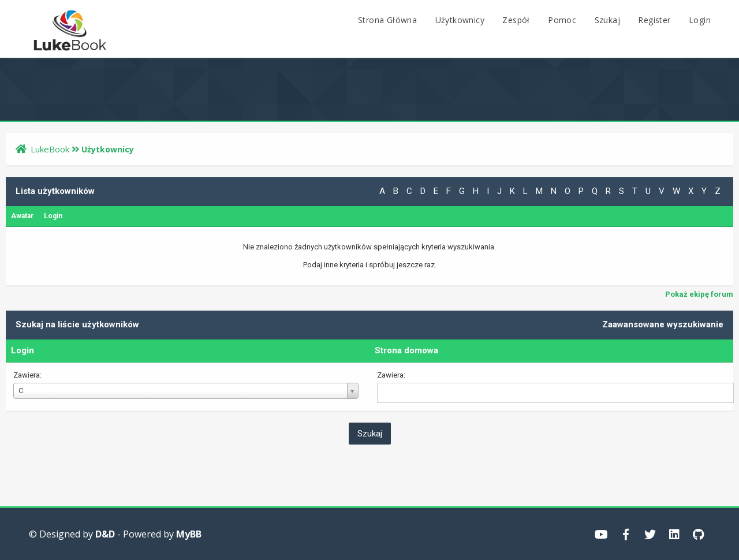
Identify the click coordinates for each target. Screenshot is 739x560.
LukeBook (50, 149)
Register (654, 20)
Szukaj (607, 20)
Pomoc (562, 20)
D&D (105, 534)
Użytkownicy (460, 20)
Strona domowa (406, 350)
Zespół (516, 20)
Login (700, 20)
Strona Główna (387, 20)
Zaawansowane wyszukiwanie (663, 324)
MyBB (189, 534)
